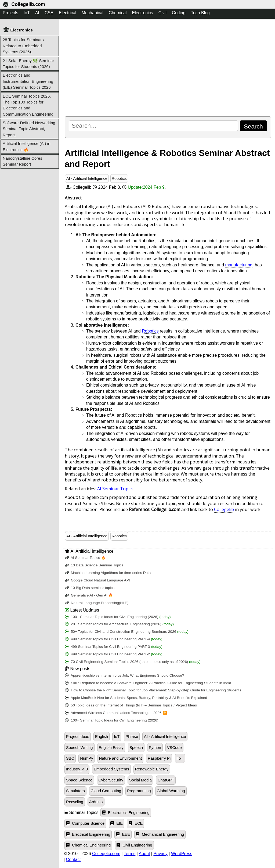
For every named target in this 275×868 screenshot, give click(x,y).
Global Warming (171, 791)
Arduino (96, 802)
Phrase (132, 737)
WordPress (182, 854)
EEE (123, 834)
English (102, 737)
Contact (73, 860)
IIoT (180, 758)
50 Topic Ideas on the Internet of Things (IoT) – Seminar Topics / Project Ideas (131, 705)
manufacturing (239, 265)
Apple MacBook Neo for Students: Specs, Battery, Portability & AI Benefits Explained (136, 698)
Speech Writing (79, 748)
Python (155, 748)
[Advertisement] (168, 67)
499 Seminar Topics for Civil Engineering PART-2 (114, 654)
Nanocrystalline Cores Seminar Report (22, 161)
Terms (130, 854)
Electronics (142, 13)
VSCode (174, 748)
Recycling (75, 802)
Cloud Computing (106, 791)
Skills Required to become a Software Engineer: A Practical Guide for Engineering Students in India (148, 683)
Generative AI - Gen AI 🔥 (89, 595)
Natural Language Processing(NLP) (97, 603)
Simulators (75, 791)
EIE (117, 823)
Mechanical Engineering (160, 834)
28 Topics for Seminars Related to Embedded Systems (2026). (23, 46)
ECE (136, 823)
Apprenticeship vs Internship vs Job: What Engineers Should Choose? (124, 675)
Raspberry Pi (159, 758)
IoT (27, 13)
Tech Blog (200, 13)
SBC (70, 758)
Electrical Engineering (88, 834)
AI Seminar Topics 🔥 (85, 558)
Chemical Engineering (88, 845)
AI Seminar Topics (115, 489)
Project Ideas (78, 737)
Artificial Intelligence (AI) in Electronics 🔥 (26, 146)
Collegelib (224, 509)
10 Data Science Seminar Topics (94, 565)
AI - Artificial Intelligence (87, 178)
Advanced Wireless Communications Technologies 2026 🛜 (116, 713)
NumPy (86, 758)
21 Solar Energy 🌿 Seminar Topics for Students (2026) (28, 64)
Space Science (79, 780)
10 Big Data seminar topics (90, 588)
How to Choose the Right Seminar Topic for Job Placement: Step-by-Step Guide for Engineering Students (153, 690)
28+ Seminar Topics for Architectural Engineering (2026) (119, 624)
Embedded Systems (111, 769)
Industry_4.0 (77, 769)
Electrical (68, 13)
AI (37, 13)
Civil (162, 13)
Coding (179, 13)
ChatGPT (166, 780)
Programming (139, 791)
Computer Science (85, 823)
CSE (49, 13)
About (144, 854)
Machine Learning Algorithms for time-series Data (108, 573)
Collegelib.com (28, 4)
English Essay (111, 748)
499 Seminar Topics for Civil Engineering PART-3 (114, 647)
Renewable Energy (152, 769)
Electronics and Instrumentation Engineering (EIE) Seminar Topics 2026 (28, 81)
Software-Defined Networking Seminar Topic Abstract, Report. (29, 129)
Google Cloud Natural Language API (97, 580)
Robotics (119, 178)
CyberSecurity (111, 780)
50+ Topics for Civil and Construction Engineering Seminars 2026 (127, 632)
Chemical (118, 13)
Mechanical (93, 13)
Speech (136, 748)
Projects (10, 13)
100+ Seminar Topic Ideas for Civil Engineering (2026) (118, 617)
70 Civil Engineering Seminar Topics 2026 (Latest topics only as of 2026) (133, 662)
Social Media (140, 780)
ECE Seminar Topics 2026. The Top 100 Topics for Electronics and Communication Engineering (28, 105)
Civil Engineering (134, 845)
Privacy (160, 854)
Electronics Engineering (126, 813)
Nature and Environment (121, 758)
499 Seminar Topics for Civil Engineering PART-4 (114, 639)
